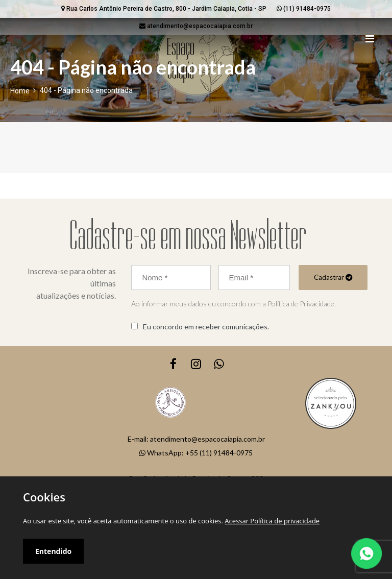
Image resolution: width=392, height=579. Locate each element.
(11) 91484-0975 (304, 9)
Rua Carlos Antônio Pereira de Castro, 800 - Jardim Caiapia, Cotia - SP (164, 9)
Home (20, 91)
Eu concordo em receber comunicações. (206, 327)
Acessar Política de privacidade (272, 521)
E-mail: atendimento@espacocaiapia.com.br (196, 439)
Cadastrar (333, 277)
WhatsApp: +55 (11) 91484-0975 (196, 453)
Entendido (53, 551)
